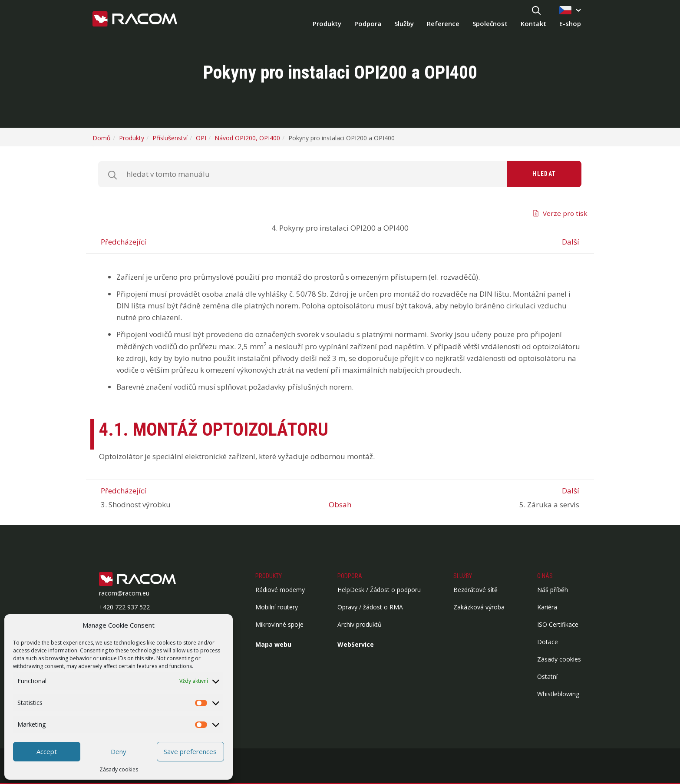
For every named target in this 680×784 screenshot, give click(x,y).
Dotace (548, 642)
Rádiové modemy (280, 590)
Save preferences (190, 751)
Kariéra (547, 607)
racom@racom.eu (124, 593)
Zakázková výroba (479, 607)
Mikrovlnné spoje (279, 624)
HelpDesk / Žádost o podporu (379, 590)
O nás (545, 576)
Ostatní (547, 676)
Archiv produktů (360, 624)
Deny (119, 751)
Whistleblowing (558, 694)
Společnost (490, 23)
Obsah (340, 504)
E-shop (570, 23)
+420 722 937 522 (124, 607)
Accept (47, 751)
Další (571, 242)
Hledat (544, 174)
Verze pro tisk (565, 213)
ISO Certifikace (558, 624)
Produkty (327, 23)
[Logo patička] (151, 580)
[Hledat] (536, 11)
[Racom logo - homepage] (135, 20)
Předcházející (124, 242)
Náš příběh (553, 590)
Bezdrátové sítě (475, 590)
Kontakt (533, 23)
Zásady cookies (119, 769)
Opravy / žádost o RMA (370, 607)
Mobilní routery (277, 607)
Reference (443, 23)
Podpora (368, 23)
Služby (404, 23)
